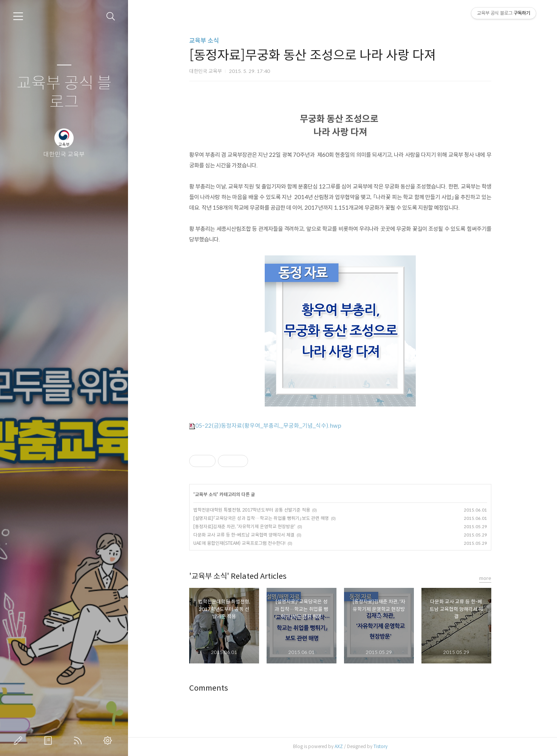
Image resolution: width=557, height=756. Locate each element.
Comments (211, 688)
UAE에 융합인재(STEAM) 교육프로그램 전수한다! (242, 543)
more (488, 578)
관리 (109, 741)
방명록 (49, 741)
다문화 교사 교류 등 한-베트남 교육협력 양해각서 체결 (246, 535)
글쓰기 (20, 741)
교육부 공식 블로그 (64, 93)
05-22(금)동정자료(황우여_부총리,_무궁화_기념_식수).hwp (268, 426)
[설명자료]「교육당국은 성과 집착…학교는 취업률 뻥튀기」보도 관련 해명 (263, 518)
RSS (79, 741)
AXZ (341, 746)
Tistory (383, 746)
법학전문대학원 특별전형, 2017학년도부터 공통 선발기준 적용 (254, 510)
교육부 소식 (206, 41)
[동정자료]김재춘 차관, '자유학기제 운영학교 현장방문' (247, 526)
